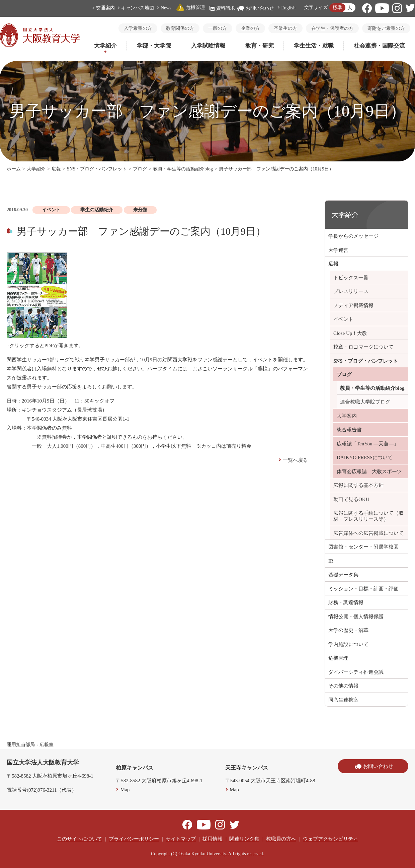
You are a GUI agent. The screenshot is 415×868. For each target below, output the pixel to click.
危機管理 (190, 8)
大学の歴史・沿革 (348, 630)
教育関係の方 (180, 28)
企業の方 (250, 28)
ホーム (14, 169)
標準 (337, 8)
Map (125, 790)
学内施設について (348, 644)
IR (331, 561)
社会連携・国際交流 (379, 46)
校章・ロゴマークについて (363, 347)
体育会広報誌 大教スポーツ (369, 472)
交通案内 (105, 8)
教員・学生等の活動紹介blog (183, 169)
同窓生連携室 (343, 700)
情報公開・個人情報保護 (356, 617)
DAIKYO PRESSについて (365, 457)
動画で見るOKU (351, 499)
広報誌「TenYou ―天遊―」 (368, 444)
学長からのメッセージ (353, 236)
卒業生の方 (285, 28)
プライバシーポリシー (134, 839)
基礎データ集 (343, 575)
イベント (343, 319)
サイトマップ (181, 839)
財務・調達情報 (346, 602)
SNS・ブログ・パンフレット (97, 169)
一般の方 (218, 28)
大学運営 (338, 250)
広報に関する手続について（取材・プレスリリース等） (368, 516)
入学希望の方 (138, 28)
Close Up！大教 (350, 333)
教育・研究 (260, 46)
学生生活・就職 (314, 46)
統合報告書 (349, 430)
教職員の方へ (281, 839)
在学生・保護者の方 (332, 28)
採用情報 (213, 839)
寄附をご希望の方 (386, 28)
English (288, 8)
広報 (56, 169)
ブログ (140, 169)
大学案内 (347, 416)
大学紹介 (105, 46)
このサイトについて (79, 839)
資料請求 (222, 8)
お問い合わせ (256, 8)
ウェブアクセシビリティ (330, 839)
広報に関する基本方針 (358, 485)
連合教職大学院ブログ (365, 402)
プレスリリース (351, 291)
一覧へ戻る (295, 460)
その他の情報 (343, 686)
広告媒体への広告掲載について (368, 533)
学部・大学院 (154, 46)
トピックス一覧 (351, 278)
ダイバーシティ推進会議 (356, 672)
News (166, 8)
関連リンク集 (244, 839)
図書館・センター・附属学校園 (363, 547)
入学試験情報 (208, 46)
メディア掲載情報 (353, 305)
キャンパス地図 (138, 8)
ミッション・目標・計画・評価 (363, 589)
